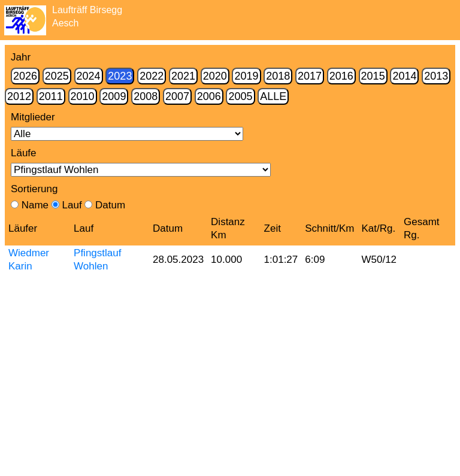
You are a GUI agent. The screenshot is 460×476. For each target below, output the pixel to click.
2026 (25, 76)
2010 (83, 96)
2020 (215, 76)
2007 (177, 96)
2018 (278, 76)
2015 (373, 76)
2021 (183, 76)
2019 (246, 76)
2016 (341, 76)
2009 (114, 96)
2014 (404, 76)
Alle (273, 96)
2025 (57, 76)
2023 (120, 76)
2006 (209, 96)
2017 (310, 76)
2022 (152, 76)
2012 (19, 96)
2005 (240, 96)
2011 (51, 96)
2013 (436, 76)
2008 (146, 96)
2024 (89, 76)
